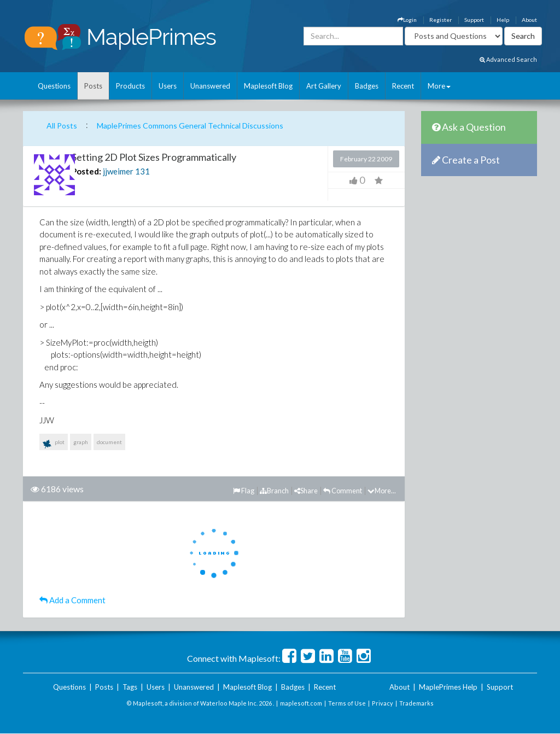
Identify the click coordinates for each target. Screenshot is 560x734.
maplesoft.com (301, 703)
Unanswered (210, 86)
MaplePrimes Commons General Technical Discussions (190, 126)
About (529, 20)
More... (382, 491)
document (109, 442)
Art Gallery (324, 86)
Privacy (383, 703)
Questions (54, 86)
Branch (274, 491)
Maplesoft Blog (268, 86)
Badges (367, 86)
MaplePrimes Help (448, 687)
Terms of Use (347, 703)
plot (54, 444)
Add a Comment (72, 600)
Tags (130, 687)
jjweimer (118, 171)
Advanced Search (508, 59)
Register (441, 20)
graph (81, 442)
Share (306, 491)
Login (407, 20)
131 (142, 171)
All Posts (62, 126)
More (439, 86)
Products (130, 86)
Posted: (86, 171)
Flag (244, 491)
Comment (343, 491)
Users (168, 86)
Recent (403, 86)
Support (474, 20)
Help (503, 20)
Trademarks (416, 703)
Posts (93, 86)
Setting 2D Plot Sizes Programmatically (154, 157)
